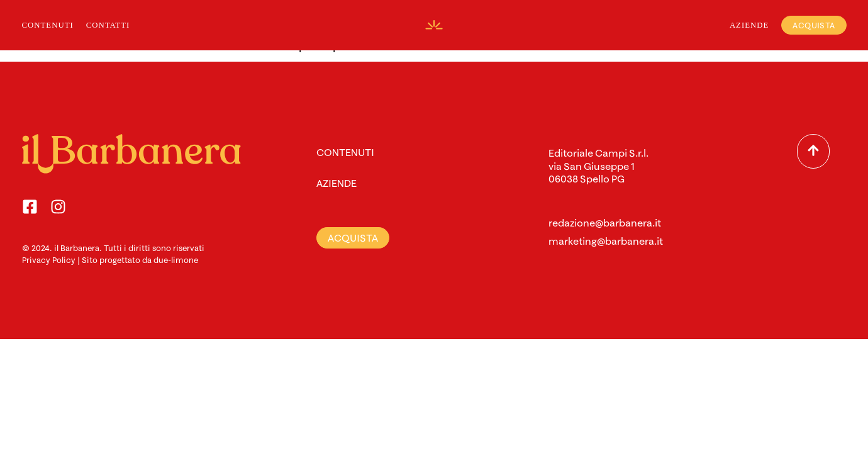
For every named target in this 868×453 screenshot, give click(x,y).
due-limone (176, 260)
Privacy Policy (49, 260)
